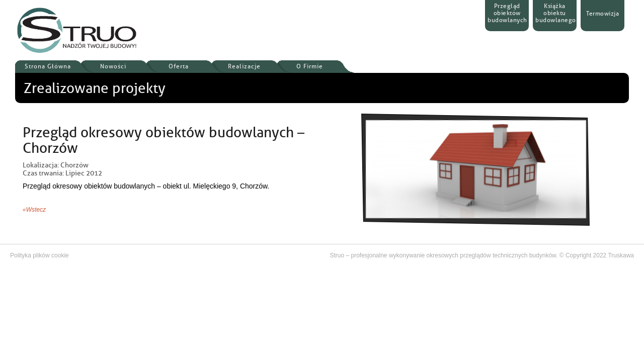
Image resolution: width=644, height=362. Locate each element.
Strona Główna (48, 66)
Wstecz (36, 210)
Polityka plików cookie (39, 255)
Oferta (179, 66)
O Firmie (310, 66)
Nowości (113, 66)
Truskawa (621, 255)
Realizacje (244, 66)
